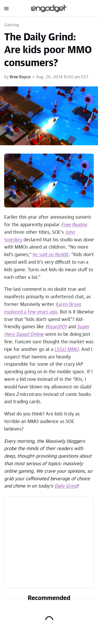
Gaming (11, 25)
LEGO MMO (67, 350)
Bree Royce (20, 77)
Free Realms (74, 225)
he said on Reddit (51, 255)
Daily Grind (66, 486)
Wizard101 (56, 327)
